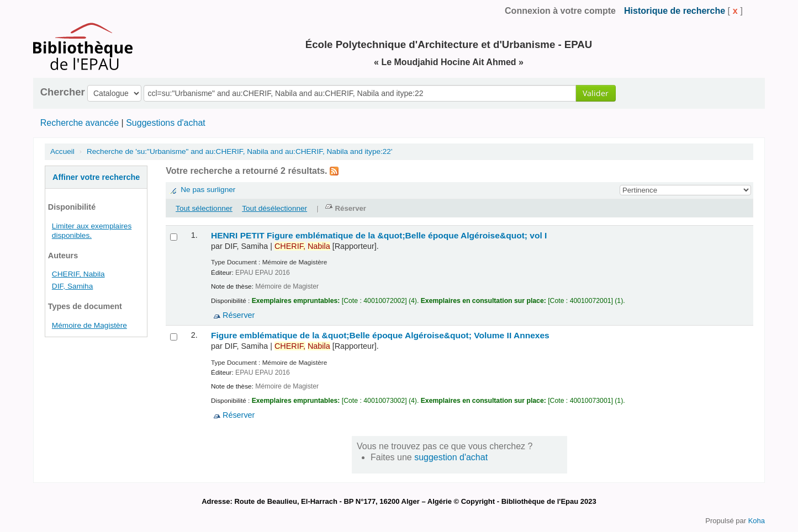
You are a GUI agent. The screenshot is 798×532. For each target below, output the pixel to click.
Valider (596, 93)
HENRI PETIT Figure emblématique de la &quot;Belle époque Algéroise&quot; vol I (379, 235)
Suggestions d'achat (166, 123)
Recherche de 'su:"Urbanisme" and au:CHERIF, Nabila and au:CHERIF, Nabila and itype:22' (240, 151)
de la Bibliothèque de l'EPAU (72, 11)
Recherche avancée (80, 123)
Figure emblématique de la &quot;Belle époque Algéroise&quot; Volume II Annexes (380, 335)
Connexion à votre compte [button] (560, 11)
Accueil (62, 151)
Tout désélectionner (274, 208)
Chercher (63, 92)
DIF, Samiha (72, 286)
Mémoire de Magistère (89, 325)
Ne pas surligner (208, 190)
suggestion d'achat (451, 457)
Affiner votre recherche (96, 177)
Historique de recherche (675, 11)
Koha (757, 521)
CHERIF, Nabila (78, 274)
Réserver (239, 315)
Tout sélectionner (204, 208)
